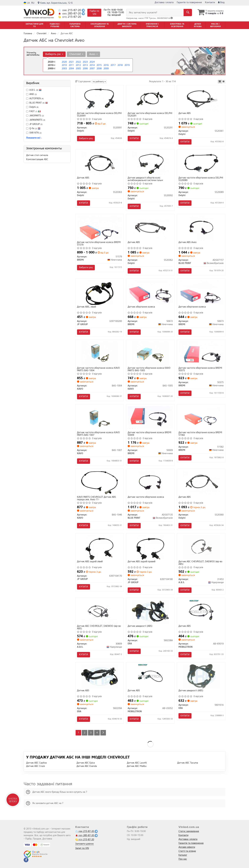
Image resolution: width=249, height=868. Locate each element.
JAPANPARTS (36, 120)
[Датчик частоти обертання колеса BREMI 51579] (100, 228)
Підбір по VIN (94, 13)
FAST (33, 111)
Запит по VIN (82, 848)
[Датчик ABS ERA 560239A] (99, 676)
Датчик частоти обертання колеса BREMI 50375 (200, 369)
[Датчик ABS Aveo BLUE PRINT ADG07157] (201, 228)
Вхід (221, 2)
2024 (92, 62)
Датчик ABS (185, 113)
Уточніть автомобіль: (33, 54)
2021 (71, 62)
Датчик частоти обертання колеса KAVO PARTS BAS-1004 (98, 369)
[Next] (103, 733)
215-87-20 (70, 10)
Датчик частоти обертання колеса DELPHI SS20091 (99, 115)
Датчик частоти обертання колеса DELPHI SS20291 (150, 115)
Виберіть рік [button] (54, 54)
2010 (64, 65)
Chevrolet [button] (76, 54)
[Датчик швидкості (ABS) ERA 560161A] (201, 676)
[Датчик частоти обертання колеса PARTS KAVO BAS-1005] (150, 354)
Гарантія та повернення (189, 2)
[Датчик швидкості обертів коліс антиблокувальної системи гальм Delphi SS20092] (150, 163)
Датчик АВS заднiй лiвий (90, 562)
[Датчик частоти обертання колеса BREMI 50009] (150, 417)
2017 (113, 65)
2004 (71, 69)
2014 (92, 65)
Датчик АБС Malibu (137, 766)
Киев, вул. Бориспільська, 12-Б (55, 3)
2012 (78, 65)
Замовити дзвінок (84, 844)
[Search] (188, 13)
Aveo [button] (93, 54)
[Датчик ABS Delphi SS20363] (99, 163)
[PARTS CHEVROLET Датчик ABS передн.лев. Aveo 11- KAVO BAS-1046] (99, 483)
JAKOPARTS (35, 116)
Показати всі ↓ (34, 138)
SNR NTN (34, 133)
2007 (92, 69)
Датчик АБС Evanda (87, 766)
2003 (64, 69)
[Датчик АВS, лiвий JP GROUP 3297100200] (99, 292)
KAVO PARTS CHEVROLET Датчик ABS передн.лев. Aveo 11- (96, 498)
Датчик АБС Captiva (36, 763)
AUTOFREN (35, 99)
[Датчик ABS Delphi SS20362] (150, 228)
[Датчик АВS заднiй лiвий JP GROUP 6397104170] (99, 547)
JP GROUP (34, 124)
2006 (85, 69)
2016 (106, 65)
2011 (71, 65)
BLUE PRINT (39, 103)
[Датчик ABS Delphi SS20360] (201, 483)
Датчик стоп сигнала (37, 155)
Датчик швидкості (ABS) (140, 626)
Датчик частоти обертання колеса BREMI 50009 (150, 434)
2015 (99, 65)
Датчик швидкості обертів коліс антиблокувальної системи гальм (145, 179)
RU (33, 3)
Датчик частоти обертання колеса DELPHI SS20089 (201, 179)
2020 (64, 62)
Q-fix (33, 128)
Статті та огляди (187, 851)
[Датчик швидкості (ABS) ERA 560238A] (150, 612)
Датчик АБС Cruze (36, 766)
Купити (134, 138)
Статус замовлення (189, 831)
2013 (85, 65)
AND (32, 94)
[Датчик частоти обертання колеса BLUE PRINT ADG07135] (150, 483)
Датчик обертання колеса (141, 307)
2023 (85, 62)
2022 (78, 62)
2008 (99, 69)
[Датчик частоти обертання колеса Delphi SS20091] (99, 99)
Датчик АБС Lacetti (137, 763)
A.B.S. (34, 90)
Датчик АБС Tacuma (188, 763)
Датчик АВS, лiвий (86, 307)
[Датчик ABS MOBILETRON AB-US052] (150, 676)
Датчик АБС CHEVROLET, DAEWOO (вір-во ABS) (200, 563)
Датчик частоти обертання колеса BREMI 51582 (200, 434)
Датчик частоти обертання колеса (146, 497)
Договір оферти (187, 847)
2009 (106, 69)
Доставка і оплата (164, 2)
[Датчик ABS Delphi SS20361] (201, 99)
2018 (120, 65)
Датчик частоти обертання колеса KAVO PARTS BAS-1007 (98, 434)
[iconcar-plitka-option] (220, 82)
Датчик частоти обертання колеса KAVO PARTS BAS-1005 (149, 369)
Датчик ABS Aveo (187, 242)
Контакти (210, 2)
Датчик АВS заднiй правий (141, 562)
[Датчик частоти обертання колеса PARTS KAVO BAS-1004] (99, 354)
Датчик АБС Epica (86, 763)
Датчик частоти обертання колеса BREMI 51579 (99, 244)
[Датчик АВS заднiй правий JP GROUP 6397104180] (150, 547)
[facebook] (26, 860)
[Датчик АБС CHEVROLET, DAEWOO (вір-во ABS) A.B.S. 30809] (99, 612)
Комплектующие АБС (37, 159)
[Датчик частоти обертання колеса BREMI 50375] (201, 353)
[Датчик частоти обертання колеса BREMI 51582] (201, 418)
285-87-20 (70, 14)
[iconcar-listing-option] (223, 82)
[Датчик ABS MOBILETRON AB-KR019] (201, 612)
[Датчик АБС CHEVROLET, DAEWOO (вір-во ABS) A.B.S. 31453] (201, 547)
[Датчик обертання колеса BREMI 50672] (150, 292)
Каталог (183, 855)
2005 (78, 69)
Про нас (183, 859)
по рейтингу (99, 82)
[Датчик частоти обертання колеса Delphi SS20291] (150, 99)
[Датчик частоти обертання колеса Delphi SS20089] (201, 163)
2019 (127, 65)
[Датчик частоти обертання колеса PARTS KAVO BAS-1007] (99, 418)
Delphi (32, 107)
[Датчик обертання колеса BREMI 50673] (201, 292)
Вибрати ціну (86, 138)
